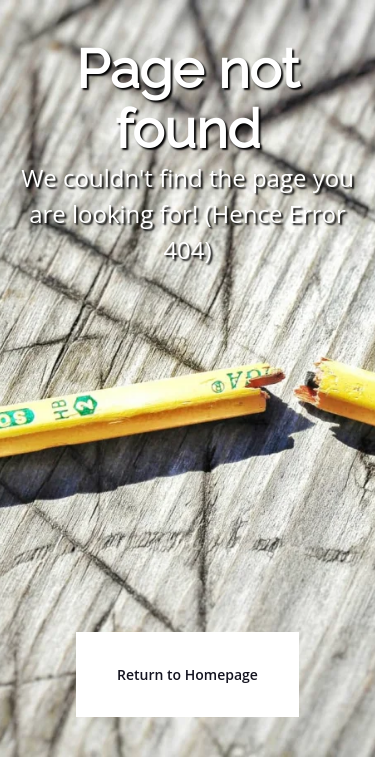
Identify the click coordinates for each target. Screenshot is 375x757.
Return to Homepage (187, 674)
